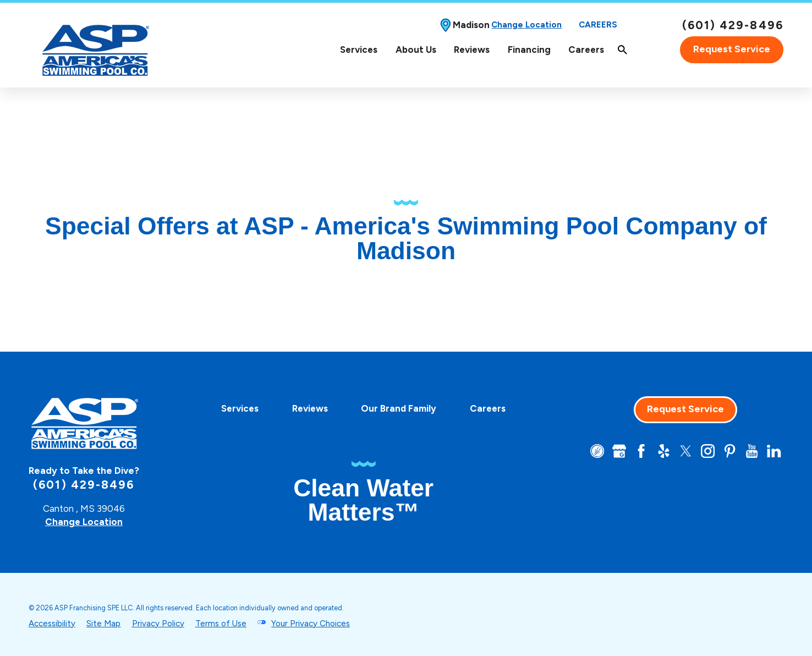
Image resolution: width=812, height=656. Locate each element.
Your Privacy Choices (311, 624)
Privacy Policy (158, 624)
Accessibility (52, 624)
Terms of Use (221, 624)
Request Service (732, 49)
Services (359, 50)
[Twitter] (686, 451)
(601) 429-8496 (733, 25)
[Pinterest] (730, 451)
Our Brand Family (399, 408)
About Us (416, 50)
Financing (529, 50)
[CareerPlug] (597, 451)
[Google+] (619, 451)
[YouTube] (752, 451)
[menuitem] (359, 50)
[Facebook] (641, 451)
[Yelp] (664, 451)
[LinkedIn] (774, 451)
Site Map (103, 624)
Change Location (526, 25)
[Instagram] (708, 451)
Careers (598, 25)
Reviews (472, 50)
